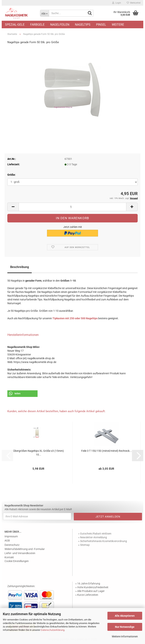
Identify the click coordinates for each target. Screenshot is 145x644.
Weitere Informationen (125, 636)
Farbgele (37, 25)
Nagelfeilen (60, 25)
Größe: (12, 175)
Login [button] (117, 3)
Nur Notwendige (125, 627)
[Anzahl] (72, 207)
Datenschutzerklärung (53, 630)
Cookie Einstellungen (17, 561)
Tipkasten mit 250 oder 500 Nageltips (75, 318)
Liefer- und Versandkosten (20, 553)
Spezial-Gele (15, 25)
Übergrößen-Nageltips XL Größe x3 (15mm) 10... (39, 453)
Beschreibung (20, 267)
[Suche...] (45, 13)
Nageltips (83, 25)
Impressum (11, 536)
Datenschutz (12, 545)
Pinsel (101, 25)
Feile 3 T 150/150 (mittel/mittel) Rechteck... (106, 451)
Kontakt (9, 557)
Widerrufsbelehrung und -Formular (25, 549)
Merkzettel (134, 3)
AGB (7, 541)
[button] (13, 207)
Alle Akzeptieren (125, 616)
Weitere (118, 25)
